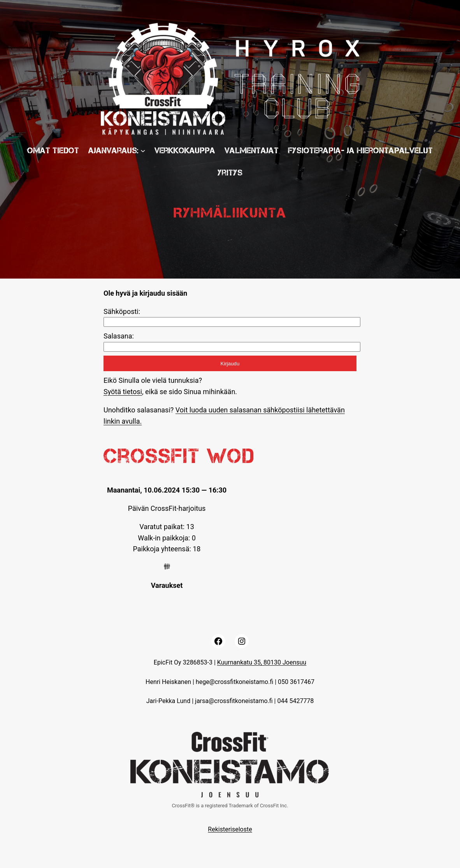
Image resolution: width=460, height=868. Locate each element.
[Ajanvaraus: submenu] (143, 150)
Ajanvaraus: (113, 150)
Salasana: (119, 336)
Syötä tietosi (123, 392)
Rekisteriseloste (230, 829)
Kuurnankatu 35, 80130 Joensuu (262, 662)
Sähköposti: (122, 311)
